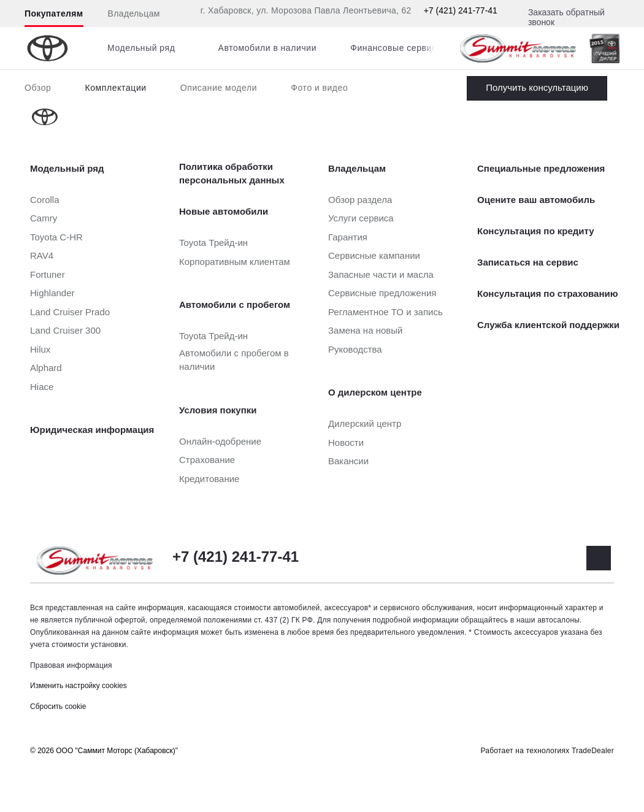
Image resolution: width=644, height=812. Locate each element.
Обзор (38, 88)
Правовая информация (71, 665)
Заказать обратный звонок (566, 17)
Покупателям (54, 13)
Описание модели (219, 88)
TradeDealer (593, 751)
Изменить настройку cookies (79, 686)
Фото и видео (319, 88)
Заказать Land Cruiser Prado (537, 88)
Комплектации (115, 88)
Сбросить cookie (58, 707)
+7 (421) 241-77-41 (461, 10)
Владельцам (134, 13)
